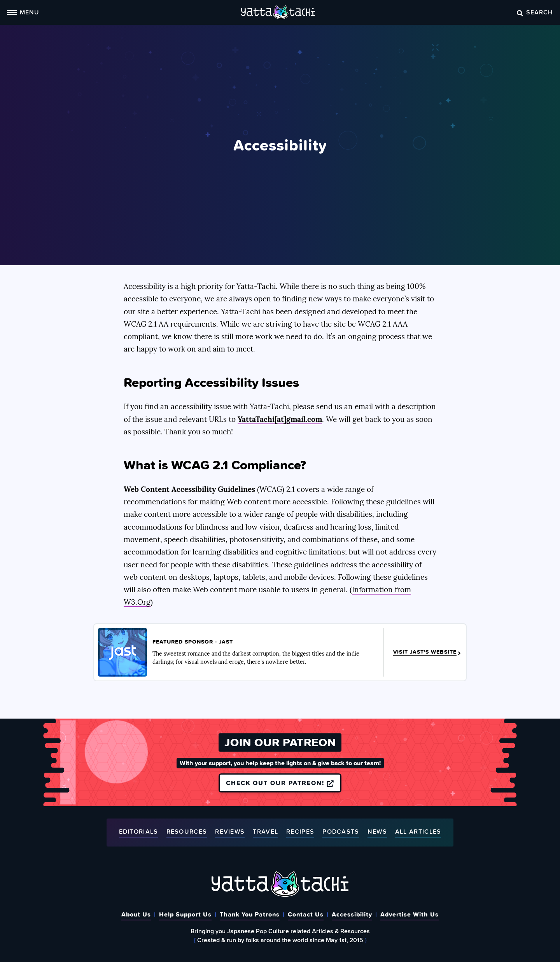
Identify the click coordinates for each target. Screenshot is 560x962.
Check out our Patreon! (280, 783)
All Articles (418, 832)
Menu (23, 12)
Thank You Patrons (250, 914)
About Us (136, 914)
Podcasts (341, 832)
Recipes (300, 832)
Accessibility (352, 914)
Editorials (139, 832)
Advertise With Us (409, 914)
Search (535, 12)
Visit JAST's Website (428, 652)
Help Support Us (185, 914)
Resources (187, 832)
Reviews (230, 832)
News (377, 832)
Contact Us (306, 914)
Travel (265, 832)
